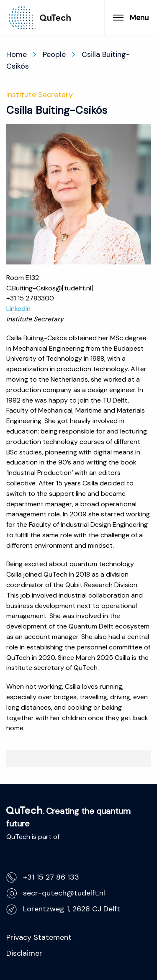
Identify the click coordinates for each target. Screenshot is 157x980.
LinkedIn (18, 309)
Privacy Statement (39, 937)
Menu (131, 18)
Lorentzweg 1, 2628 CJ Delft (63, 909)
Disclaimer (24, 953)
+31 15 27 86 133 (43, 877)
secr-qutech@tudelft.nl (56, 893)
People (54, 54)
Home (17, 54)
